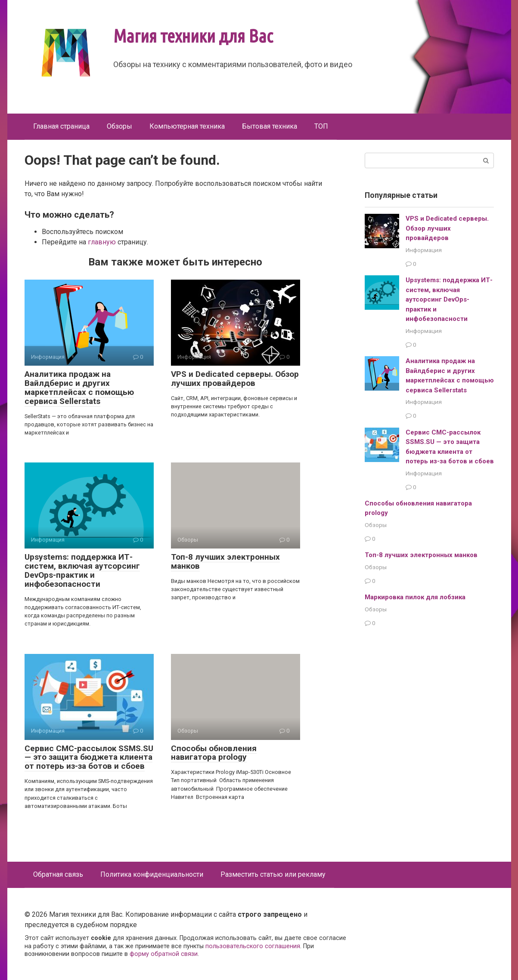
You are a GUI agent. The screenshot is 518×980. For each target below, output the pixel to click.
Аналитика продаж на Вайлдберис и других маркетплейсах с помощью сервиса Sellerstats (79, 388)
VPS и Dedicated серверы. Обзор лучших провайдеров (235, 379)
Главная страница (61, 126)
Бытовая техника (270, 126)
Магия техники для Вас (193, 36)
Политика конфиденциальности (152, 874)
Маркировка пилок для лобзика (415, 597)
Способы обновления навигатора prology (214, 753)
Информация (424, 250)
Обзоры (119, 126)
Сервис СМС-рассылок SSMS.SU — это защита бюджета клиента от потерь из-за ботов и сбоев (89, 757)
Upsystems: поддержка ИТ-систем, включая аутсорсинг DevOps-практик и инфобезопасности (82, 570)
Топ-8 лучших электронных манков (225, 561)
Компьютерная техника (187, 126)
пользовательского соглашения (253, 946)
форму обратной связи (164, 954)
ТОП (321, 126)
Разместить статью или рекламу (273, 874)
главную (102, 242)
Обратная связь (58, 874)
